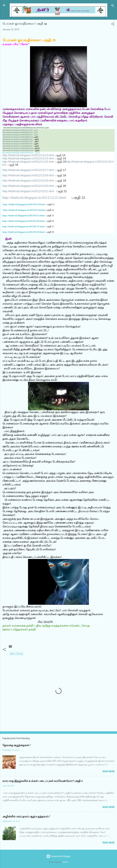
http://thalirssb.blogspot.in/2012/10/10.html (18, 148)
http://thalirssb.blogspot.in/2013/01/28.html (23, 232)
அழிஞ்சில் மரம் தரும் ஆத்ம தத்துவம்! (26, 817)
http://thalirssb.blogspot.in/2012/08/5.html (18, 137)
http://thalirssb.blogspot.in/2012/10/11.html (18, 151)
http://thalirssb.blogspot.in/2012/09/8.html (17, 144)
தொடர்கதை (16, 654)
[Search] (113, 6)
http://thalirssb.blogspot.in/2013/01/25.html (23, 216)
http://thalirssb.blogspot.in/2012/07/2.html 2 (20, 130)
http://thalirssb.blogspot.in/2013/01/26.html (23, 221)
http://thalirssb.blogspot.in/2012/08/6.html (17, 139)
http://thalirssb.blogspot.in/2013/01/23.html (24, 204)
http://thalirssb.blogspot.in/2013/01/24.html (24, 210)
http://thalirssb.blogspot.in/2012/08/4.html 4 (20, 135)
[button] (113, 24)
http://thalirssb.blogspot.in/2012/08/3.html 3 (20, 132)
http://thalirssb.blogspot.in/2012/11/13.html (28, 155)
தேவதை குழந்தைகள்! (16, 745)
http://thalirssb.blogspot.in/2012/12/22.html (34, 198)
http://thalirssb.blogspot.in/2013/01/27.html (23, 226)
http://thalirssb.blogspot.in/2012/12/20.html (28, 186)
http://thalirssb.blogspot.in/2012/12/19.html (28, 181)
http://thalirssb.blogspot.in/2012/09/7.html (17, 141)
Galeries (65, 862)
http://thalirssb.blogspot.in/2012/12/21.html (28, 191)
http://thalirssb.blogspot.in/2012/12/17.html (28, 170)
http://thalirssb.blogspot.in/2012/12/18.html (28, 175)
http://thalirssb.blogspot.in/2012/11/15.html (28, 162)
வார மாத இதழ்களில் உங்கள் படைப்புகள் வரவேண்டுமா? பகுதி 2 (42, 781)
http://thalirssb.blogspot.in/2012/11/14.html (28, 158)
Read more (109, 771)
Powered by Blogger (59, 856)
